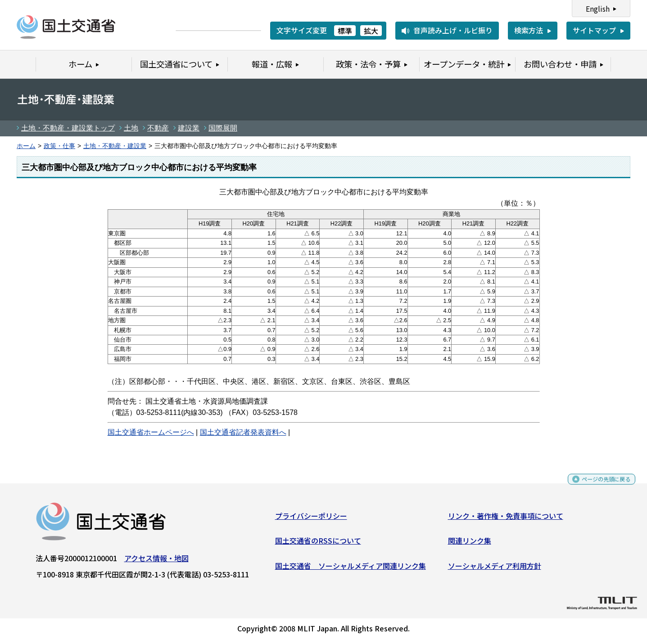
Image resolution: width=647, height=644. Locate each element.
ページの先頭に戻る (599, 486)
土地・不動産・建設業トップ (68, 128)
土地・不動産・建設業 (115, 146)
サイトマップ (594, 30)
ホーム (26, 146)
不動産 (158, 128)
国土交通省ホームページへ (151, 432)
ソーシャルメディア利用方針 (495, 569)
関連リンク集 (470, 544)
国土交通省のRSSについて (318, 544)
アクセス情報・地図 (156, 561)
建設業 (189, 128)
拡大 (371, 31)
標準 (345, 31)
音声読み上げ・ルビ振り (453, 30)
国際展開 (223, 128)
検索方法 (529, 30)
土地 (131, 128)
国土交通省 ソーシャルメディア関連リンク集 (351, 569)
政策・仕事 (59, 146)
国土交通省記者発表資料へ (243, 432)
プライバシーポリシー (311, 519)
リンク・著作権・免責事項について (506, 519)
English (598, 9)
